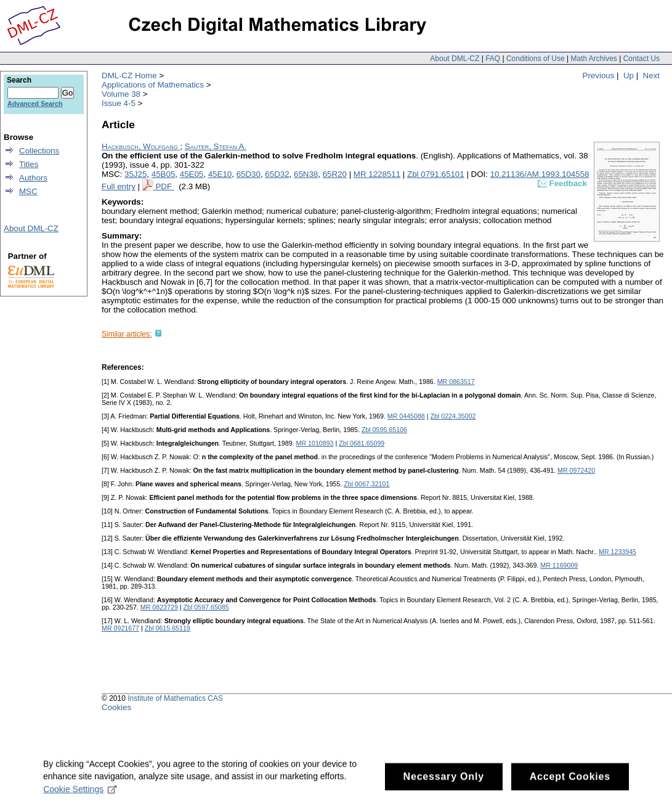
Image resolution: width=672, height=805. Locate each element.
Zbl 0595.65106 (384, 430)
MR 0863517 (456, 382)
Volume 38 (121, 94)
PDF (164, 186)
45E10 (220, 174)
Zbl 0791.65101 (436, 174)
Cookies (116, 707)
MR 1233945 (617, 552)
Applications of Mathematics (153, 85)
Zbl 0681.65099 (362, 443)
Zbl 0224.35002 (453, 416)
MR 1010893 (315, 443)
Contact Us (642, 59)
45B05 (164, 174)
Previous (599, 76)
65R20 (335, 174)
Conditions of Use (536, 59)
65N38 (306, 174)
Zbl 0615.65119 (168, 628)
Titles (29, 164)
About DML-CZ (455, 59)
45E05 (192, 174)
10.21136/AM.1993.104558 (540, 174)
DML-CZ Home (129, 76)
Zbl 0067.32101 (366, 484)
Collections (39, 151)
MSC (28, 191)
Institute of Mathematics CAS (175, 698)
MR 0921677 (120, 628)
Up (629, 76)
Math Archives (593, 59)
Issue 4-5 (119, 103)
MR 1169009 (559, 565)
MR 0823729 (159, 607)
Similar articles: (127, 334)
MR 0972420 (576, 470)
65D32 (277, 174)
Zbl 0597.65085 (206, 607)
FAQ (493, 59)
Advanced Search (35, 104)
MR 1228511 (377, 174)
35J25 (136, 174)
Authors (33, 178)
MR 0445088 (406, 416)
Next (651, 76)
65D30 (249, 174)
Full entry (119, 186)
